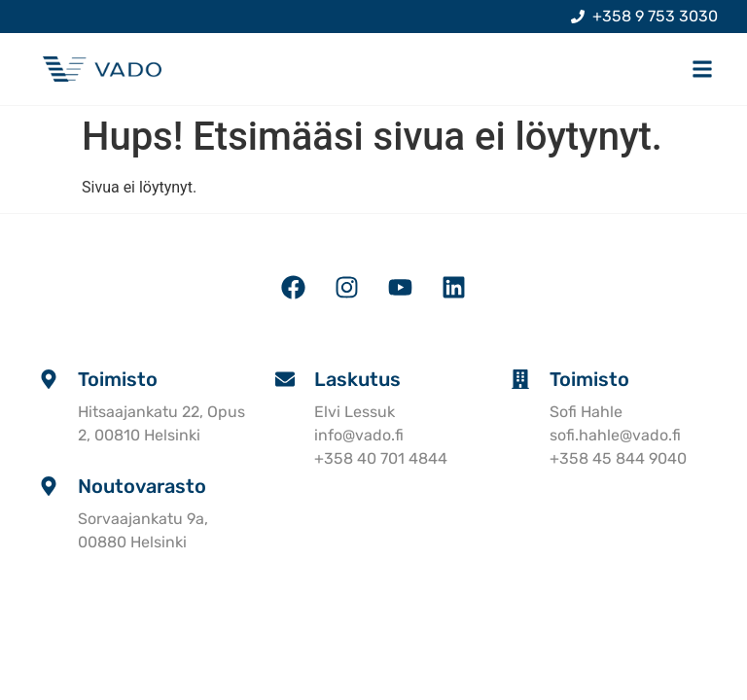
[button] (702, 69)
